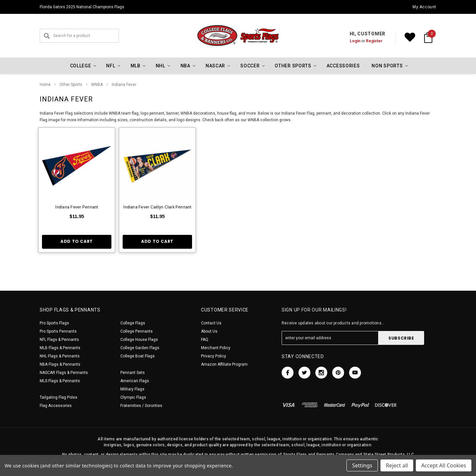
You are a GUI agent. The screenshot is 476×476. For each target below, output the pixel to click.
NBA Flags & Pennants (60, 364)
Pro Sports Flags (54, 323)
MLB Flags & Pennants (60, 348)
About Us (209, 331)
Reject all (397, 465)
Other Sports (71, 85)
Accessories (343, 66)
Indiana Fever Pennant (77, 207)
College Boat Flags (138, 356)
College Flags (133, 323)
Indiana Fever (124, 85)
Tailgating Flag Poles (59, 397)
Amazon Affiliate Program (224, 364)
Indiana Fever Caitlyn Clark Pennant (157, 207)
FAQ (205, 340)
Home (45, 85)
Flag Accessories (56, 406)
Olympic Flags (133, 397)
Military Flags (132, 389)
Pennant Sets (133, 373)
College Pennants (137, 331)
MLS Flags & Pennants (60, 381)
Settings (362, 465)
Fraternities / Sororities (141, 406)
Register (374, 41)
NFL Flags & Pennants (59, 340)
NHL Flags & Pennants (60, 356)
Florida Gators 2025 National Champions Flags (82, 7)
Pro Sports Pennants (58, 331)
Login (355, 41)
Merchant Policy (216, 348)
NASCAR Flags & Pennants (64, 373)
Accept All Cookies (444, 465)
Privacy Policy (214, 356)
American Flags (135, 381)
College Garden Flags (140, 348)
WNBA (97, 85)
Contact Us (211, 323)
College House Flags (139, 340)
